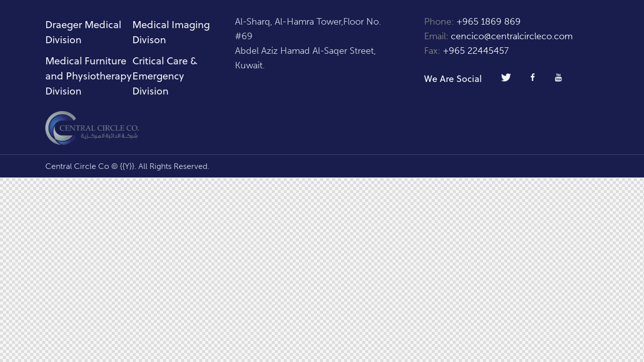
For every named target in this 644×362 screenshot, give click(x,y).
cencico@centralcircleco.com (512, 36)
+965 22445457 (476, 51)
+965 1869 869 (490, 22)
